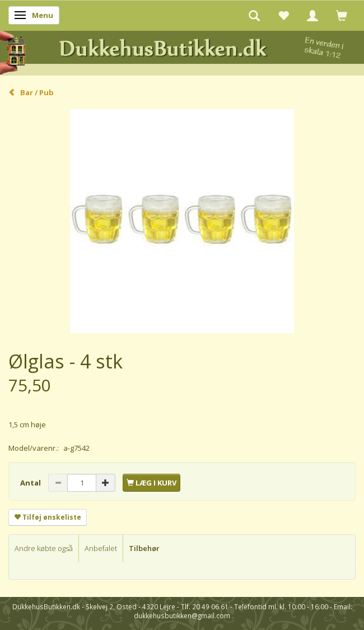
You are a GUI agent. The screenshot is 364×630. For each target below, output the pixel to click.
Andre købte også (44, 548)
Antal (31, 483)
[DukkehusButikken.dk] (182, 51)
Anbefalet (101, 548)
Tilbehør (144, 548)
